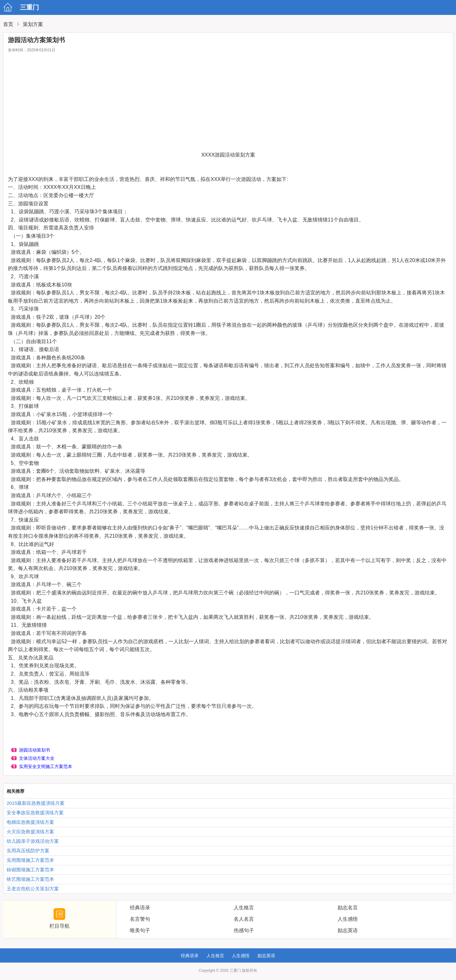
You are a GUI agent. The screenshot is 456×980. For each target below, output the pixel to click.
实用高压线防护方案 (28, 851)
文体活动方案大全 (37, 758)
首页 (8, 24)
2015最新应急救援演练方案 (36, 803)
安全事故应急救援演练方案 (35, 813)
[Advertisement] (228, 103)
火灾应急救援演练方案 (30, 832)
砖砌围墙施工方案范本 (30, 870)
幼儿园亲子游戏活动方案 (33, 841)
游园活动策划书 (35, 750)
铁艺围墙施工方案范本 (30, 879)
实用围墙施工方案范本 (30, 860)
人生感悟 (241, 956)
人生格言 (215, 956)
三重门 (10, 7)
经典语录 (190, 956)
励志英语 (266, 956)
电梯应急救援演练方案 (30, 822)
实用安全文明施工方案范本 (46, 766)
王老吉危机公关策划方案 (33, 889)
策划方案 (33, 24)
